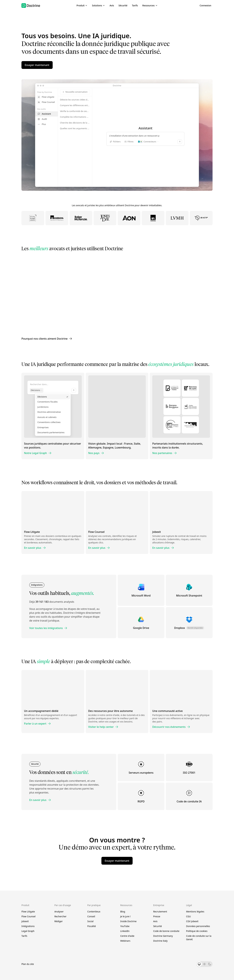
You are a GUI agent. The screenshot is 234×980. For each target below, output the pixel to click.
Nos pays (96, 453)
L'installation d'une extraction (145, 136)
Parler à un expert (37, 724)
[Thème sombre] (210, 964)
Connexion (205, 5)
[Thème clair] (204, 964)
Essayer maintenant (37, 65)
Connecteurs (148, 142)
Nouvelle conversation (75, 92)
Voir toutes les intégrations (48, 628)
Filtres (129, 142)
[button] (82, 6)
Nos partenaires (164, 453)
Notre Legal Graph (38, 453)
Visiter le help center (103, 727)
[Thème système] (199, 964)
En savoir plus (35, 548)
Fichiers (115, 142)
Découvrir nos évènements (171, 727)
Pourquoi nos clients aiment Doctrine (47, 339)
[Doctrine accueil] (31, 6)
